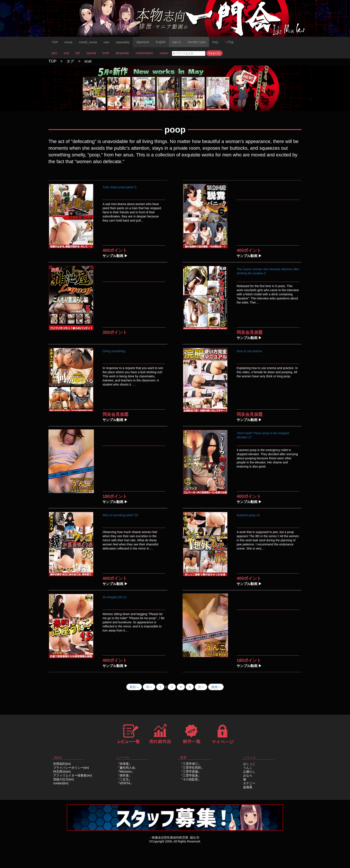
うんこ (248, 768)
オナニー (249, 783)
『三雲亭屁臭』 (190, 775)
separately (123, 42)
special (91, 53)
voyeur (164, 53)
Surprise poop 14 (248, 515)
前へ (149, 687)
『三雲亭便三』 (190, 764)
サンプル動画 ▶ (115, 256)
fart (78, 53)
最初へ (134, 687)
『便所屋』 (124, 775)
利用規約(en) (62, 764)
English (161, 42)
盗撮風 (248, 787)
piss (54, 53)
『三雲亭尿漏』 (190, 772)
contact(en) (61, 783)
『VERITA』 (125, 783)
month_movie (88, 42)
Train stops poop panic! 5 (120, 187)
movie (68, 42)
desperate (122, 53)
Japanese (143, 42)
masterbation (144, 53)
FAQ (215, 42)
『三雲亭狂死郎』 (192, 768)
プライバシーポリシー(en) (71, 768)
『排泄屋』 (124, 764)
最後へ (216, 687)
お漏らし (249, 772)
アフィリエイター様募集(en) (73, 775)
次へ (201, 687)
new (106, 42)
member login (197, 42)
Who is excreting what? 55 (120, 515)
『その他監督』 (190, 779)
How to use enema (249, 351)
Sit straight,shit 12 (115, 597)
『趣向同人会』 (127, 768)
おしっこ (249, 764)
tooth (106, 53)
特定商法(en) (62, 772)
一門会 (229, 42)
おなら (248, 775)
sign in (177, 42)
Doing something (114, 351)
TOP (55, 42)
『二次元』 (124, 779)
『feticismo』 (126, 772)
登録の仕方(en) (63, 779)
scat (66, 53)
